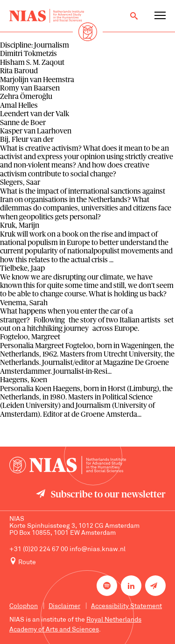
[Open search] (134, 16)
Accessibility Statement (126, 606)
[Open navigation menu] (160, 16)
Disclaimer (64, 606)
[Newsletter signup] (155, 586)
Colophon (24, 606)
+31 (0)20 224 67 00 (39, 549)
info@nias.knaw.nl (98, 549)
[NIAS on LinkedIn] (131, 586)
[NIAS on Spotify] (107, 586)
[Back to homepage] (47, 16)
